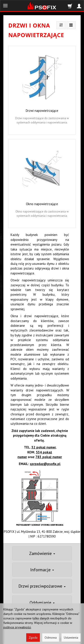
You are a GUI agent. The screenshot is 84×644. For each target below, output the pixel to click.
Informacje (42, 570)
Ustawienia (71, 638)
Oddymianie (42, 603)
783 (49, 457)
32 (43, 447)
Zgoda (33, 638)
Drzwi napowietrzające (42, 111)
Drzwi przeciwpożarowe (42, 586)
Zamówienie (42, 553)
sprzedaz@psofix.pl (45, 464)
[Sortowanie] (61, 25)
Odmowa (51, 638)
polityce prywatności (17, 627)
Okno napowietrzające (42, 204)
